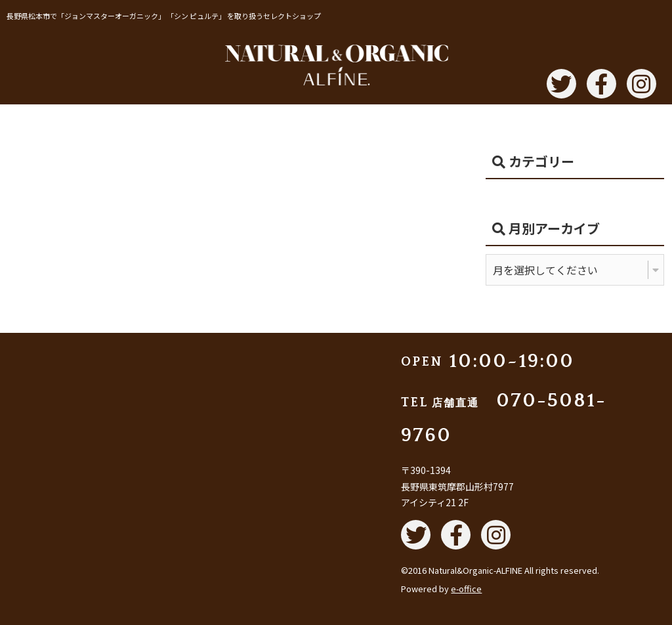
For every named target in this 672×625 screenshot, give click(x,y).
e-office (466, 589)
